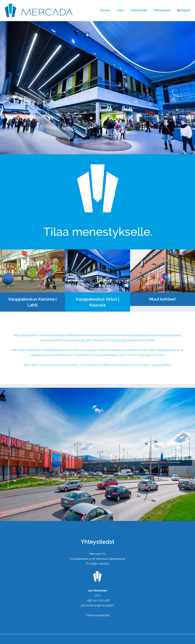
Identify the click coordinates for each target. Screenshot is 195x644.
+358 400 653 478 (98, 600)
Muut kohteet (162, 299)
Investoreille (139, 10)
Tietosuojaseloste (98, 615)
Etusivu (106, 10)
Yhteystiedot (162, 10)
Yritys (121, 10)
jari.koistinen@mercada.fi (97, 605)
